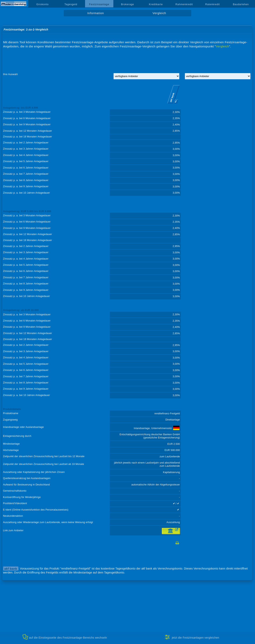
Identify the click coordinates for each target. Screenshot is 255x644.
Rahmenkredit (184, 4)
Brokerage (127, 4)
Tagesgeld (71, 4)
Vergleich (159, 13)
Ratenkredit (212, 4)
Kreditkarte (156, 4)
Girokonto (43, 4)
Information (96, 13)
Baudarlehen (241, 4)
